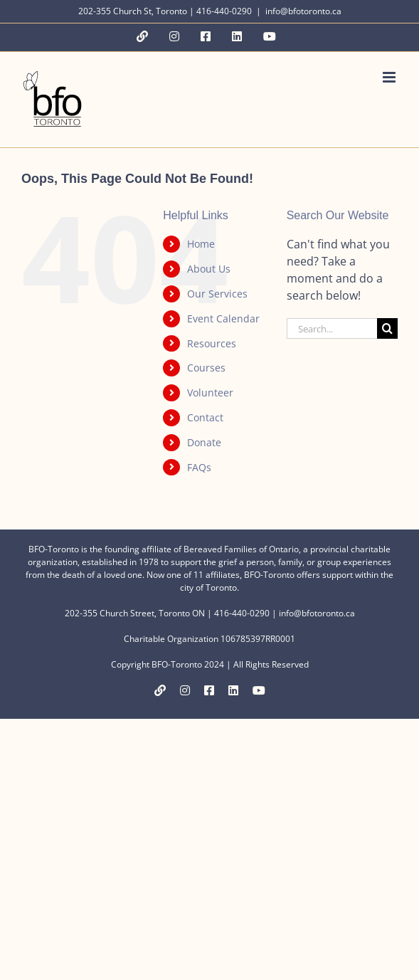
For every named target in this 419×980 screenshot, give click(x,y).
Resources (212, 343)
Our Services (217, 294)
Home (201, 244)
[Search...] (332, 328)
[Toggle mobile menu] (390, 77)
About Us (209, 269)
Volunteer (210, 392)
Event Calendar (223, 318)
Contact (205, 417)
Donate (204, 442)
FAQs (199, 467)
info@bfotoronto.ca (303, 11)
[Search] (387, 328)
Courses (206, 368)
